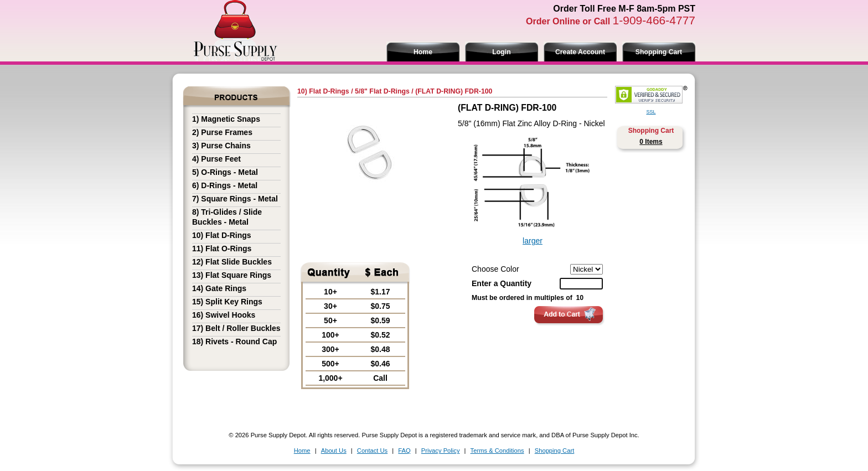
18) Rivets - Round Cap (234, 341)
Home (423, 52)
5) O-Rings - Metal (225, 172)
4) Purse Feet (216, 159)
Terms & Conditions (497, 451)
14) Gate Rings (219, 288)
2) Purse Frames (222, 132)
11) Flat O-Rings (222, 249)
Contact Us (372, 451)
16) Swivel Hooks (224, 315)
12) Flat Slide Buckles (232, 262)
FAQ (404, 451)
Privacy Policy (441, 451)
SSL (651, 112)
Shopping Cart (659, 52)
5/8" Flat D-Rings (382, 91)
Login (501, 52)
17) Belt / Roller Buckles (236, 328)
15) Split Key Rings (227, 302)
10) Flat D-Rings (222, 235)
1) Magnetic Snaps (226, 119)
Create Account (580, 52)
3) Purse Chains (221, 146)
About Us (334, 451)
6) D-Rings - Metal (225, 185)
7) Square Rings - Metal (235, 199)
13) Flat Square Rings (232, 275)
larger (533, 241)
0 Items (651, 142)
